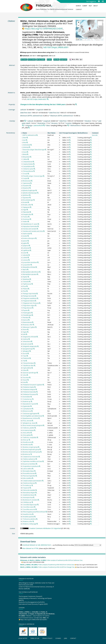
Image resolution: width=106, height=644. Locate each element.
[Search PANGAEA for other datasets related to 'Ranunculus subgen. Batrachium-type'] (46, 150)
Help (90, 6)
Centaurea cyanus (28, 169)
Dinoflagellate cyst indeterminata (33, 416)
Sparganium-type (28, 349)
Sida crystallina (27, 478)
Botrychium (26, 157)
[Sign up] (99, 1)
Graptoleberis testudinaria (31, 466)
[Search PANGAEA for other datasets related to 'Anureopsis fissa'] (34, 497)
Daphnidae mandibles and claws (33, 461)
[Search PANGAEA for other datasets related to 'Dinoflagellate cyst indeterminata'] (43, 416)
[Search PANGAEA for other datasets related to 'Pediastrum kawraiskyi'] (37, 392)
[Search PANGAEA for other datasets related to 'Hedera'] (28, 222)
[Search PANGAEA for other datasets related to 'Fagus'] (27, 210)
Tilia (24, 361)
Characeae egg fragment (30, 414)
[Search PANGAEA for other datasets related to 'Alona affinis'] (31, 433)
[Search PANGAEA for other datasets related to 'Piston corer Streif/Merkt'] (29, 128)
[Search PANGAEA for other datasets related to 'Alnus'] (27, 142)
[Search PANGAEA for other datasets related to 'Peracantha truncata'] (36, 473)
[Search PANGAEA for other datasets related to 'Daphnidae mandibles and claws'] (43, 461)
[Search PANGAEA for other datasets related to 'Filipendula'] (30, 212)
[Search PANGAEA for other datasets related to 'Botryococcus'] (32, 411)
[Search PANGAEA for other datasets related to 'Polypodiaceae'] (33, 308)
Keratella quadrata (28, 517)
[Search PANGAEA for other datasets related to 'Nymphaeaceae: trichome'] (39, 418)
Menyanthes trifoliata (29, 267)
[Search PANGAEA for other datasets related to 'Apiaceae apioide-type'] (37, 373)
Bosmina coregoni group (30, 447)
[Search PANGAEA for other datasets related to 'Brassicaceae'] (32, 181)
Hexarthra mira (27, 514)
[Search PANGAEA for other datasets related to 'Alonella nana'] (32, 445)
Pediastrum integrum (29, 389)
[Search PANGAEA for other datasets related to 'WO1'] (25, 121)
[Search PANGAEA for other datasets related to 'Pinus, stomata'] (33, 421)
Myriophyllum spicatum (30, 274)
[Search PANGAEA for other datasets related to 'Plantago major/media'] (37, 294)
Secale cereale (27, 344)
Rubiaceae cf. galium (29, 327)
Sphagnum (26, 351)
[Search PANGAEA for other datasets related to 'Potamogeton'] (32, 313)
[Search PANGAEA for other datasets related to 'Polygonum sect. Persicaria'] (40, 303)
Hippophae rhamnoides (30, 226)
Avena (25, 152)
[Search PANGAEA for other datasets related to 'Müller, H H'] (70, 138)
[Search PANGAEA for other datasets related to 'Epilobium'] (30, 195)
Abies (25, 138)
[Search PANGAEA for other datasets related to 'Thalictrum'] (30, 358)
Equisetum (26, 198)
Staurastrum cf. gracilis (30, 404)
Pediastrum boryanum (30, 394)
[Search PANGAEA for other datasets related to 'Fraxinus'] (29, 217)
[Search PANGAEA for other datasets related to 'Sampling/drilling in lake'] (68, 125)
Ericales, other (27, 205)
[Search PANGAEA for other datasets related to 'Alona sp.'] (29, 440)
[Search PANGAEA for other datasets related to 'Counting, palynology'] (91, 138)
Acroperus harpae (28, 430)
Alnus (25, 142)
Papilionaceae (27, 284)
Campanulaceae (28, 162)
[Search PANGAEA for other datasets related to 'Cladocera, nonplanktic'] (37, 437)
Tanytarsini (26, 488)
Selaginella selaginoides (30, 346)
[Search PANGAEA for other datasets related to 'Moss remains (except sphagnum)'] (44, 425)
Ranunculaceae (27, 322)
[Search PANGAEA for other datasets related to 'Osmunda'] (30, 282)
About (96, 6)
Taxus (25, 356)
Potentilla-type (27, 315)
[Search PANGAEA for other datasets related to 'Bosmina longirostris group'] (40, 449)
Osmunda (26, 282)
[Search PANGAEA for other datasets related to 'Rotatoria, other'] (33, 521)
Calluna (25, 159)
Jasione (25, 241)
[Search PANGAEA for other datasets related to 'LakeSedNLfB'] (44, 125)
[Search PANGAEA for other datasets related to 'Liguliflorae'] (30, 250)
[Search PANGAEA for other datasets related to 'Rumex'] (28, 330)
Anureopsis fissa (28, 497)
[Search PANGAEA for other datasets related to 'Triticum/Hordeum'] (35, 363)
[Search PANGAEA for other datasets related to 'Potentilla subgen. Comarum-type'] (44, 176)
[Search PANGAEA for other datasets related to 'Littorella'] (29, 255)
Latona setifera (27, 469)
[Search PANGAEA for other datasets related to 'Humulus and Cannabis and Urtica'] (44, 231)
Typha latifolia (27, 368)
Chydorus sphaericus (29, 459)
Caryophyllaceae (28, 166)
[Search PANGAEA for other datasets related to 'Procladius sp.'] (32, 485)
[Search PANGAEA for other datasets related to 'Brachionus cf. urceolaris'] (38, 500)
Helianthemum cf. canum (30, 224)
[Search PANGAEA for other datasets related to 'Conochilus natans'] (35, 507)
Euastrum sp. (27, 402)
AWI (81, 40)
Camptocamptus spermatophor (32, 481)
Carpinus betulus (28, 164)
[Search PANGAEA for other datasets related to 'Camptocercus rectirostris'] (39, 457)
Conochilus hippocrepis (30, 505)
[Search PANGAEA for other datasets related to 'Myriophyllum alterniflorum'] (40, 272)
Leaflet (79, 38)
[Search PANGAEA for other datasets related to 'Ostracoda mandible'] (36, 490)
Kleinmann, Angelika (48, 21)
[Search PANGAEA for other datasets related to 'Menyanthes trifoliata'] (36, 267)
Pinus (25, 291)
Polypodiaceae (27, 308)
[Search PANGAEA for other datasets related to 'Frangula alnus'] (32, 214)
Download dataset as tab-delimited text (36, 545)
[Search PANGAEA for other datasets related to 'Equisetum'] (30, 198)
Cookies (58, 638)
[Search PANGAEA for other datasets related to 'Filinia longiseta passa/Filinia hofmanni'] (46, 512)
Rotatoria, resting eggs (30, 524)
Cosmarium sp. (27, 399)
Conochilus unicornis (29, 509)
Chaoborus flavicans (29, 483)
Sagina (25, 332)
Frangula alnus (27, 214)
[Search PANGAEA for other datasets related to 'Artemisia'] (30, 147)
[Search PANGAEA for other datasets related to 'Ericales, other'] (32, 205)
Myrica (25, 270)
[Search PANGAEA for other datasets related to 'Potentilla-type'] (32, 315)
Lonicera (26, 260)
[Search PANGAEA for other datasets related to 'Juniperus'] (29, 246)
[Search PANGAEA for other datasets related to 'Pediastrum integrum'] (36, 389)
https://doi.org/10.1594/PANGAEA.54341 (44, 29)
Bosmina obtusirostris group (31, 452)
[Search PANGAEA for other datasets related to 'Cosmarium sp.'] (33, 399)
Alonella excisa (27, 442)
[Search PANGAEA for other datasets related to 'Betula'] (28, 154)
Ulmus (25, 370)
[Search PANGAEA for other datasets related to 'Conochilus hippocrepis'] (38, 505)
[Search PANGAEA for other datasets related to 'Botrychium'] (31, 157)
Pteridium (26, 318)
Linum (25, 253)
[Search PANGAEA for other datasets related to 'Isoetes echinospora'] (36, 238)
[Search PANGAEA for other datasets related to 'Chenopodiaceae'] (34, 171)
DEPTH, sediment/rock (30, 135)
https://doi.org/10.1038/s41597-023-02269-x (34, 620)
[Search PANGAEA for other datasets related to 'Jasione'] (28, 241)
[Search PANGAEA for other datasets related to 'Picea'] (27, 286)
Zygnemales (27, 406)
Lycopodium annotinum (30, 262)
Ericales (25, 202)
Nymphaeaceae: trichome (31, 418)
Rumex (25, 330)
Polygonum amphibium (30, 298)
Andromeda (27, 145)
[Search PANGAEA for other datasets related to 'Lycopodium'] (31, 265)
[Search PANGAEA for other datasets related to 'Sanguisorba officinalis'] (37, 337)
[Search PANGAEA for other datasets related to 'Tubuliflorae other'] (35, 365)
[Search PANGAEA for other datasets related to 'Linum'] (27, 253)
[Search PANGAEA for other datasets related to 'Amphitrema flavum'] (36, 495)
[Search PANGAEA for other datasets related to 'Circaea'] (28, 174)
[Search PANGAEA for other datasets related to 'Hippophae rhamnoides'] (38, 226)
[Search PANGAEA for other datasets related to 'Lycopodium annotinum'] (38, 262)
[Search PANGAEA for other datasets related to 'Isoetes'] (28, 236)
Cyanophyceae (27, 409)
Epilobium (26, 195)
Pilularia (25, 289)
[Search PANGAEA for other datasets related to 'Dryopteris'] (30, 186)
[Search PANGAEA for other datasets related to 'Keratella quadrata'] (35, 517)
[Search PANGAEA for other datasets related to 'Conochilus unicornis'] (36, 509)
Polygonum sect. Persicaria (31, 303)
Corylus (25, 178)
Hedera (25, 222)
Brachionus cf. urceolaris (30, 500)
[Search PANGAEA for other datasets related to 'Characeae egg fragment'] (38, 413)
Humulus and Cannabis (30, 229)
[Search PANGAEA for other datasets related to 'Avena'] (28, 152)
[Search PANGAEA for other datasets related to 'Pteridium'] (30, 317)
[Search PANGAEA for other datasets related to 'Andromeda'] (31, 145)
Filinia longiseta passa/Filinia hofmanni (34, 512)
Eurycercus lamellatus (29, 464)
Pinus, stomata (27, 421)
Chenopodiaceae (28, 171)
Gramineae (26, 219)
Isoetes (25, 236)
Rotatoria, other (28, 521)
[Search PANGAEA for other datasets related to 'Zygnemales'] (31, 406)
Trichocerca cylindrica (29, 519)
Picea (25, 286)
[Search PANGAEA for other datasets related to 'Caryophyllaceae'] (34, 166)
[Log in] (103, 1)
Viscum (25, 380)
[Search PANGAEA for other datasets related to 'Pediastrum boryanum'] (37, 394)
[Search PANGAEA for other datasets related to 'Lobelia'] (28, 257)
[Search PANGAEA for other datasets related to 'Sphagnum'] (30, 351)
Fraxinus (25, 217)
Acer (24, 140)
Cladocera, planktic (29, 428)
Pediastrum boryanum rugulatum (33, 385)
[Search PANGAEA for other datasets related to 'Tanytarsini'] (30, 488)
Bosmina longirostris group (31, 449)
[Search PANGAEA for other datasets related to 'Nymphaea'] (30, 279)
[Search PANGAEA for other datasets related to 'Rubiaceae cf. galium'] (36, 327)
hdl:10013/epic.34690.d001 (56, 47)
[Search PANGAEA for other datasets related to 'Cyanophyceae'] (33, 409)
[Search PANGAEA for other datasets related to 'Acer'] (27, 140)
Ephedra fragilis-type (29, 190)
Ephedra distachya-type (30, 193)
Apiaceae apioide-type (30, 373)
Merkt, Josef (66, 21)
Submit (85, 6)
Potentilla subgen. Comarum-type (33, 176)
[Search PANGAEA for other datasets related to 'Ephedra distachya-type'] (38, 193)
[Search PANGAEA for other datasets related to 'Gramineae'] (30, 219)
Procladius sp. (27, 485)
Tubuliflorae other (28, 366)
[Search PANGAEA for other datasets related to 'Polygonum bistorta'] (36, 301)
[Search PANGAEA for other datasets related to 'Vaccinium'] (30, 378)
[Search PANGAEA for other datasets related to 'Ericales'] (28, 202)
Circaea (25, 174)
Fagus (25, 210)
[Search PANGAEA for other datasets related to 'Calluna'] (28, 159)
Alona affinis (27, 433)
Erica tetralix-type (28, 200)
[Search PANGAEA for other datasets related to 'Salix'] (26, 334)
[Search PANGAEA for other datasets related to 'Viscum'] (28, 380)
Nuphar (25, 277)
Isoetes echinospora (29, 238)
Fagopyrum (26, 207)
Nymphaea (26, 279)
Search (78, 6)
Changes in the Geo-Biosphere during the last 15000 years (43, 104)
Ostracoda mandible (29, 490)
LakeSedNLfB (38, 125)
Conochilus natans (28, 507)
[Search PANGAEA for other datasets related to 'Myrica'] (28, 269)
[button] (90, 29)
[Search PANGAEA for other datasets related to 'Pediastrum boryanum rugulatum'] (43, 385)
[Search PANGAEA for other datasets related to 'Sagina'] (28, 332)
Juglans (25, 243)
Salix (24, 334)
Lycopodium (27, 265)
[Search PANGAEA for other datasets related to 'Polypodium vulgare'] (36, 305)
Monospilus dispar (28, 471)
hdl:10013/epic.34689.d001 (37, 99)
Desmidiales (27, 397)
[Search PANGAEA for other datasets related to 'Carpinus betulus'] (34, 164)
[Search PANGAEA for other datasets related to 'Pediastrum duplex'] (35, 387)
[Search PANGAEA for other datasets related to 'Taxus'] (27, 356)
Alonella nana (27, 445)
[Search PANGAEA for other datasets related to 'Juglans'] (28, 243)
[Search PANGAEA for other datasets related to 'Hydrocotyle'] (31, 234)
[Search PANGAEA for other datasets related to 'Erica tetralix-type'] (34, 200)
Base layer (85, 38)
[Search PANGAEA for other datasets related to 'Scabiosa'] (29, 339)
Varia (24, 382)
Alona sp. (26, 440)
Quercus (25, 320)
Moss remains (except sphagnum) (33, 425)
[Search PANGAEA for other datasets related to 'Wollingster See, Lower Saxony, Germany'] (23, 125)
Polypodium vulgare (29, 306)
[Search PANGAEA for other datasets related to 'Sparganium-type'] (34, 349)
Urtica (25, 375)
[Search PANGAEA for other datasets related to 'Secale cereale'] (32, 344)
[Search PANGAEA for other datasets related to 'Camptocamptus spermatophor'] (43, 481)
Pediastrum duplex (29, 387)
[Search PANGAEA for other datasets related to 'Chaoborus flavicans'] (36, 483)
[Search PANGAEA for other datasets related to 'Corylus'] (28, 178)
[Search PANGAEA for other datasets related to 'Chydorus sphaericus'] (36, 459)
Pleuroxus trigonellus (29, 476)
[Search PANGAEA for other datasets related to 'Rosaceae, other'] (33, 325)
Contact (79, 9)
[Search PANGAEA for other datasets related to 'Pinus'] (27, 291)
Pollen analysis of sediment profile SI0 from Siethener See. (51, 560)
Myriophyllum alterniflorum (31, 272)
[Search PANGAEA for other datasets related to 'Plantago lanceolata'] (36, 296)
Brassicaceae (27, 181)
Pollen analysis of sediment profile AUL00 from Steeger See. (48, 567)
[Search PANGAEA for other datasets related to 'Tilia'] (26, 361)
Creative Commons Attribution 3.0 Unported (45, 528)
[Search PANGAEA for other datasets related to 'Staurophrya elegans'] (36, 493)
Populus (25, 310)
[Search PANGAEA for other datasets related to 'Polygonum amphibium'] (38, 298)
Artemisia (26, 147)
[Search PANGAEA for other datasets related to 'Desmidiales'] (31, 397)
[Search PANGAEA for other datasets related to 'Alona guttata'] (32, 435)
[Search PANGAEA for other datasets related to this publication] (48, 99)
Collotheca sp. (27, 502)
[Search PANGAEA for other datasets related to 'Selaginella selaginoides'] (38, 346)
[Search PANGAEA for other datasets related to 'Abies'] (27, 138)
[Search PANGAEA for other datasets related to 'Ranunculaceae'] (33, 322)
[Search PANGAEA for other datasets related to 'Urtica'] (27, 375)
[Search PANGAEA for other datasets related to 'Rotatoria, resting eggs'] (37, 524)
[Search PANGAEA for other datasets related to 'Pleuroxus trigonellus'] (36, 476)
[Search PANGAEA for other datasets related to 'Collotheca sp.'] (32, 502)
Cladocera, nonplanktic (30, 437)
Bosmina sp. (27, 454)
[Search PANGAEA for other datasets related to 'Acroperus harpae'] (35, 430)
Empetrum (26, 188)
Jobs (66, 638)
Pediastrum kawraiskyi (30, 392)
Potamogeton (27, 313)
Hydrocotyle (27, 234)
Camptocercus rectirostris (31, 457)
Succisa (25, 354)
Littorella (26, 255)
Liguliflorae (26, 250)
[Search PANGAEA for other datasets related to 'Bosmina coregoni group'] (39, 447)
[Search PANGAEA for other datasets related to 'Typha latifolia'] (32, 368)
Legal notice (23, 638)
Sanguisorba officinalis (30, 337)
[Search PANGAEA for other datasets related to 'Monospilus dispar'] (35, 471)
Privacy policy (47, 638)
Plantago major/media (30, 294)
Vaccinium (26, 378)
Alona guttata (27, 435)
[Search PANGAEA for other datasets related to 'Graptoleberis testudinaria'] (40, 466)
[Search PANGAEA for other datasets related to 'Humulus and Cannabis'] (37, 229)
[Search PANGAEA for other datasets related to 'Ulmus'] (28, 370)
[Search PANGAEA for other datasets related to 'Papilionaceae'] (32, 284)
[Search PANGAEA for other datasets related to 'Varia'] (27, 382)
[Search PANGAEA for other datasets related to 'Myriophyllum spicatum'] (38, 274)
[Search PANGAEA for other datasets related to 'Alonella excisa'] (33, 442)
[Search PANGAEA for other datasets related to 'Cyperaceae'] (31, 183)
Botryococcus (27, 411)
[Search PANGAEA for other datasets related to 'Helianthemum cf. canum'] (38, 224)
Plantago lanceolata (29, 296)
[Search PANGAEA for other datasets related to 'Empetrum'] (30, 188)
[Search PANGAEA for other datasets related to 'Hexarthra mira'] (33, 514)
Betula (25, 154)
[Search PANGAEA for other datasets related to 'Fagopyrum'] (31, 207)
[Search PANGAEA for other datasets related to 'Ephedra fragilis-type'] (36, 190)
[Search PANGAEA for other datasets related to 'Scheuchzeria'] (32, 341)
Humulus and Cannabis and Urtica (33, 231)
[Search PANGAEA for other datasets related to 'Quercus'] (29, 320)
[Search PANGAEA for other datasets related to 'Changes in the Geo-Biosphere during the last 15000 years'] (76, 104)
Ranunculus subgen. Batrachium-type (34, 150)
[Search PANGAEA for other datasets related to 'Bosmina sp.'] (31, 454)
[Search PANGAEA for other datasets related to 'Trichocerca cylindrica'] (37, 519)
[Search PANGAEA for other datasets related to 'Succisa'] (28, 353)
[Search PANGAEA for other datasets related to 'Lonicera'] (29, 260)
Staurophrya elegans (29, 493)
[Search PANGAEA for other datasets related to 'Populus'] (29, 310)
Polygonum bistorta (29, 301)
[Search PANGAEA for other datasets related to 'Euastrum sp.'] (31, 401)
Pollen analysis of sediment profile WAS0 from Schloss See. (47, 565)
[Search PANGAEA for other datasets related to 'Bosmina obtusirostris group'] (41, 452)
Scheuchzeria (27, 341)
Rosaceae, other (28, 325)
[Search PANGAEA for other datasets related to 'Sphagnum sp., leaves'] (37, 423)
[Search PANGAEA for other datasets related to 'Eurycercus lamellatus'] (37, 464)
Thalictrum (26, 358)
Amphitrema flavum (29, 495)
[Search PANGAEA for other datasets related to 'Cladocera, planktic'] (35, 428)
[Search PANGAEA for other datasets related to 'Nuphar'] (28, 277)
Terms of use (35, 638)
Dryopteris (26, 186)
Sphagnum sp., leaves (29, 423)
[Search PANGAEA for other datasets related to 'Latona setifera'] (33, 469)
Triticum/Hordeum (28, 363)
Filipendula (26, 212)
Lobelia (25, 258)
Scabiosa (26, 339)
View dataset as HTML (30, 548)
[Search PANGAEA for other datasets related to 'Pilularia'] (29, 289)
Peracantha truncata (29, 473)
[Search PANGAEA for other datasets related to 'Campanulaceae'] (33, 162)
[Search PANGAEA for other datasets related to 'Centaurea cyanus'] (34, 169)
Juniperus (26, 246)
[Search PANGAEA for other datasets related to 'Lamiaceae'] (30, 248)
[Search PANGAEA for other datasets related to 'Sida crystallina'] (33, 478)
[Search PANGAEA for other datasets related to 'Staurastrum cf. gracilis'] (37, 404)
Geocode (95, 135)
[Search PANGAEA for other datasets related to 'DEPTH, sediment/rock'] (37, 135)
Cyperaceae (26, 183)
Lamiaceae (26, 248)
